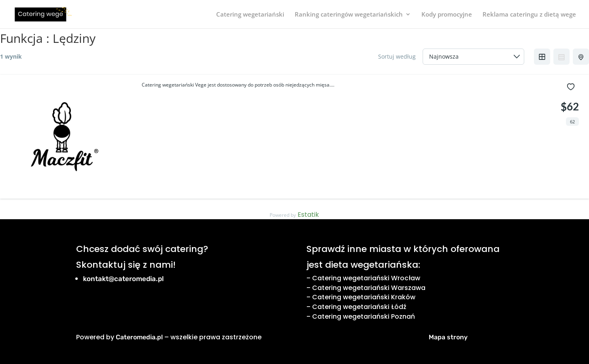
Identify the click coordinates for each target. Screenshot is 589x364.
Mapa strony (448, 337)
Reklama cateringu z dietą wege (529, 15)
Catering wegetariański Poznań (364, 316)
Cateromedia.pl (139, 337)
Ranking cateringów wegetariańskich (349, 15)
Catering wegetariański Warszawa (369, 288)
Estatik (308, 215)
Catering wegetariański (250, 15)
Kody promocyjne (447, 15)
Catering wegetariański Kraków (364, 297)
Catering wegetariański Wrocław (366, 278)
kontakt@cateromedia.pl (123, 279)
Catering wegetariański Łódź (359, 307)
